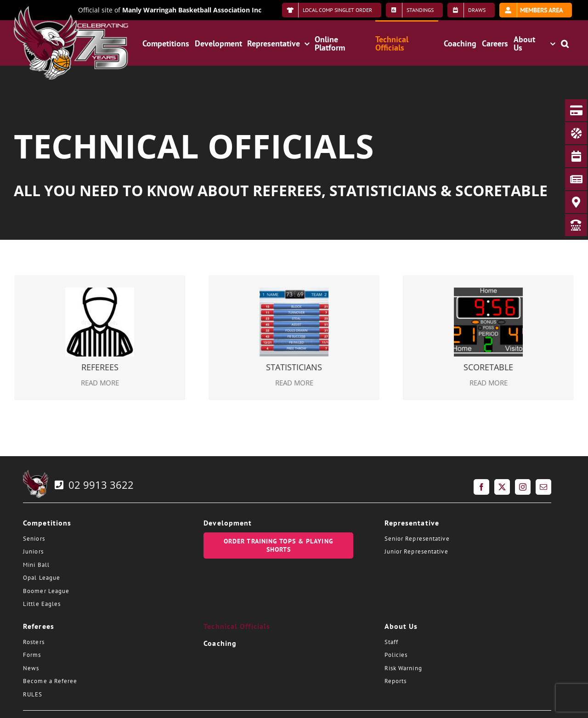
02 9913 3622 (93, 485)
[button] (565, 43)
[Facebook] (481, 487)
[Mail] (543, 487)
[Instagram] (523, 487)
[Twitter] (502, 487)
